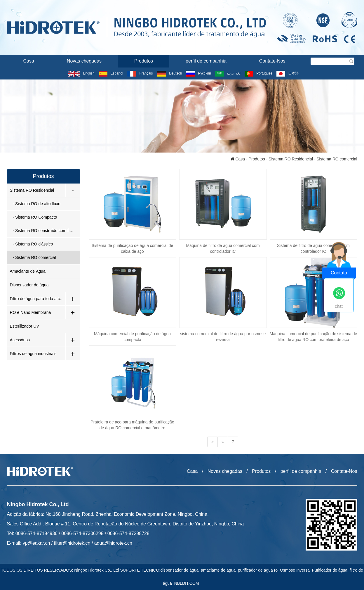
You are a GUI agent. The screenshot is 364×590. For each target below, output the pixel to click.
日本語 (287, 73)
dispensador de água (181, 570)
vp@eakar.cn (36, 543)
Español (111, 73)
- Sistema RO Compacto (35, 217)
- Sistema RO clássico (33, 244)
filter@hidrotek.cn (72, 543)
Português (258, 73)
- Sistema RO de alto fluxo (37, 204)
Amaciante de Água (28, 271)
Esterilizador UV (25, 326)
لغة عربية (228, 73)
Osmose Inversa (296, 570)
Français (140, 73)
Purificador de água (331, 570)
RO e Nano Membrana (31, 312)
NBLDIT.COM (188, 583)
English (81, 73)
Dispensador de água (29, 285)
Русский (199, 73)
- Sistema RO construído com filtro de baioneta (46, 231)
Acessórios (20, 340)
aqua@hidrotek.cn (113, 543)
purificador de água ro (259, 570)
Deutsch (169, 73)
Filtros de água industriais (33, 354)
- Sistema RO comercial (34, 257)
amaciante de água (219, 570)
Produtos (144, 61)
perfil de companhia (206, 61)
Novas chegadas (84, 61)
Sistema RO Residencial (291, 159)
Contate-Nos (272, 61)
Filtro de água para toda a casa (38, 299)
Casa (29, 61)
